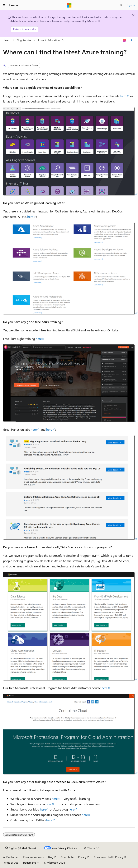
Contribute (67, 857)
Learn (7, 40)
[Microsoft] (69, 5)
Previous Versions (33, 857)
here (123, 96)
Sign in (131, 5)
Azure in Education (49, 40)
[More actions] (132, 40)
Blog (51, 857)
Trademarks (30, 863)
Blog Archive (24, 40)
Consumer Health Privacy (109, 857)
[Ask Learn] (124, 40)
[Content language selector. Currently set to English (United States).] (21, 848)
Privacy (82, 857)
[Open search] (121, 5)
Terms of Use (11, 863)
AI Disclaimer (11, 857)
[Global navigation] (4, 5)
